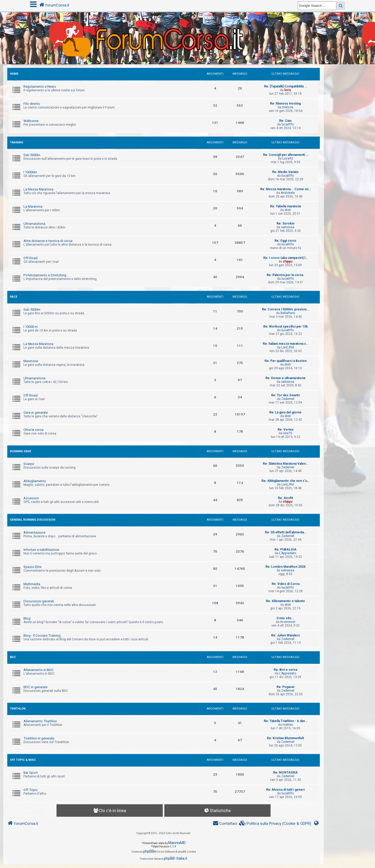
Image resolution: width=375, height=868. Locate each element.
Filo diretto (32, 104)
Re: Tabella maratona (285, 206)
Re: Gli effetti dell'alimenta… (286, 532)
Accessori (31, 498)
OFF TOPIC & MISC (23, 760)
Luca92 (288, 158)
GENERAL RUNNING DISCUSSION (33, 520)
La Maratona (33, 206)
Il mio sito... (286, 618)
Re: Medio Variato (285, 172)
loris (288, 90)
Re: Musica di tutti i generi (285, 790)
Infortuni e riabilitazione (41, 550)
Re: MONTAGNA (285, 773)
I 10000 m (31, 327)
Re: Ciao (285, 121)
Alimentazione (34, 532)
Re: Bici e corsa (285, 670)
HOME (14, 74)
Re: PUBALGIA (285, 550)
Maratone (31, 361)
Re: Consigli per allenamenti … (286, 155)
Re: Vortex (286, 430)
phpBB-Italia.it (176, 858)
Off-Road (30, 258)
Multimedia (32, 584)
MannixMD (177, 843)
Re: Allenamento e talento (285, 601)
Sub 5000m (32, 155)
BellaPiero (288, 313)
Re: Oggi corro (285, 241)
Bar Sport (31, 773)
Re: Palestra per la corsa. (285, 275)
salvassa (288, 227)
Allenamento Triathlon (40, 721)
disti (288, 210)
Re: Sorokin (285, 224)
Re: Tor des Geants (286, 395)
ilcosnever (288, 622)
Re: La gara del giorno (285, 412)
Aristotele (288, 193)
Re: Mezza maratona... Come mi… (285, 189)
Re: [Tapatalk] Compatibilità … (285, 86)
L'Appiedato (288, 553)
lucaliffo (288, 124)
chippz (288, 261)
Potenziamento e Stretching (45, 275)
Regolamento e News (40, 87)
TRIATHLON (18, 709)
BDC (13, 657)
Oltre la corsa (33, 430)
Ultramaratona (34, 224)
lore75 (288, 433)
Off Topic (31, 790)
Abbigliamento (35, 481)
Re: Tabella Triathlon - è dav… (285, 721)
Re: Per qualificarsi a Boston (286, 361)
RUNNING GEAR (20, 451)
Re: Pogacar (286, 687)
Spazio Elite (32, 567)
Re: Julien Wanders (286, 635)
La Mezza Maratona (38, 189)
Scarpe (29, 464)
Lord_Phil (288, 347)
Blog (27, 618)
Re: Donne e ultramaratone (285, 378)
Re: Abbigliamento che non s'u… (285, 481)
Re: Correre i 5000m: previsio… (286, 309)
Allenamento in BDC (39, 670)
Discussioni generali (39, 601)
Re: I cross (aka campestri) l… (285, 258)
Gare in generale (36, 413)
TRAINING (17, 142)
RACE (14, 297)
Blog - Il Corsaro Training (42, 636)
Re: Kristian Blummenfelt (285, 738)
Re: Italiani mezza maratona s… (286, 344)
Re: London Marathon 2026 (285, 567)
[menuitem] (275, 824)
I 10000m (30, 172)
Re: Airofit (285, 498)
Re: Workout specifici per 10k (286, 327)
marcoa (288, 107)
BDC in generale (35, 687)
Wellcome (31, 121)
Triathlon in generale (39, 738)
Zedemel (288, 399)
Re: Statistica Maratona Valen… (285, 464)
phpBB (149, 851)
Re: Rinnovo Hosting (285, 104)
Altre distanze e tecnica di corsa (48, 241)
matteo (288, 725)
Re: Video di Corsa (286, 584)
